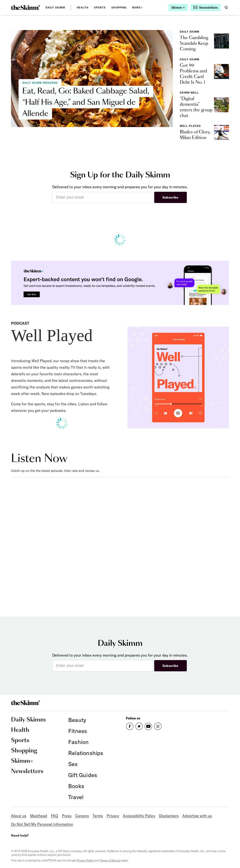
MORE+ (138, 8)
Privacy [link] (113, 816)
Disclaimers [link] (169, 816)
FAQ (54, 816)
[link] (25, 8)
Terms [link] (98, 816)
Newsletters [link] (27, 771)
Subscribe (170, 197)
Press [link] (67, 816)
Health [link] (82, 8)
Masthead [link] (39, 816)
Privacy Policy (85, 860)
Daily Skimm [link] (55, 8)
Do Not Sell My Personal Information (42, 824)
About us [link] (19, 816)
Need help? (20, 835)
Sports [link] (100, 8)
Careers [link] (82, 816)
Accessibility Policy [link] (139, 816)
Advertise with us (197, 816)
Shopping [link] (119, 8)
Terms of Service (110, 860)
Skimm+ (22, 761)
